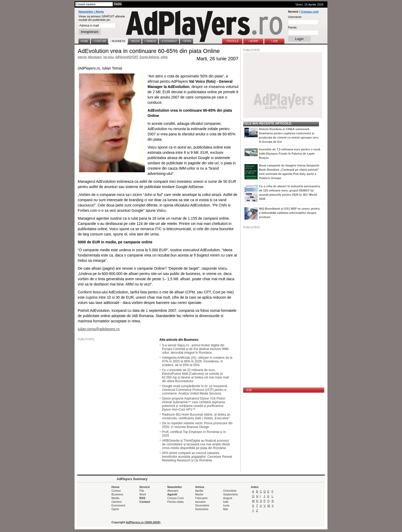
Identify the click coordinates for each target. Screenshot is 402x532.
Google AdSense (149, 57)
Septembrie (231, 494)
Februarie (201, 498)
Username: (295, 17)
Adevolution (95, 57)
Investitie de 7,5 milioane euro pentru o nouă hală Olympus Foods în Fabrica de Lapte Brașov (290, 154)
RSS (142, 498)
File (142, 491)
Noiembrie (202, 509)
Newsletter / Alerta (91, 12)
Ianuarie (200, 502)
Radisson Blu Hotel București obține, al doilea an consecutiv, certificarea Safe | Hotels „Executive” (196, 416)
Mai (225, 509)
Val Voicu (109, 57)
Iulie (226, 502)
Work (143, 494)
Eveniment (118, 505)
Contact (145, 502)
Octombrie (230, 491)
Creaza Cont (175, 498)
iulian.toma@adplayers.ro (99, 329)
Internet (82, 57)
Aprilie (199, 491)
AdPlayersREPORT (127, 57)
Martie (199, 494)
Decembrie (202, 505)
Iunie (226, 505)
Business (117, 494)
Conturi (116, 491)
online (164, 57)
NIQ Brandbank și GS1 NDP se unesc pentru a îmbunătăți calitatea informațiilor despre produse (289, 213)
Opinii (115, 509)
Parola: (293, 27)
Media (115, 498)
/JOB (249, 390)
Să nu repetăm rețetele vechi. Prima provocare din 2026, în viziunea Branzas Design (197, 425)
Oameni (117, 502)
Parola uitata (175, 502)
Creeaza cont (310, 12)
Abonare (173, 491)
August (228, 498)
